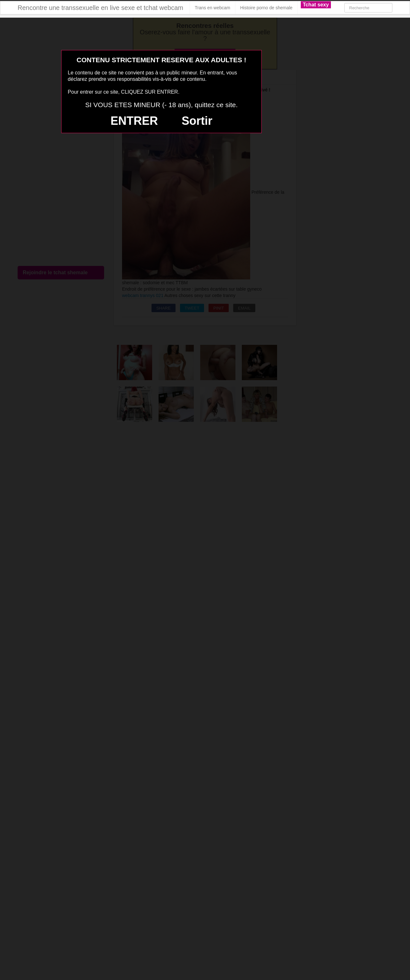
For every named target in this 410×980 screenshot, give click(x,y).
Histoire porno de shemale (266, 8)
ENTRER (134, 121)
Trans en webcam (213, 8)
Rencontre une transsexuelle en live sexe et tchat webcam (100, 8)
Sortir (197, 121)
